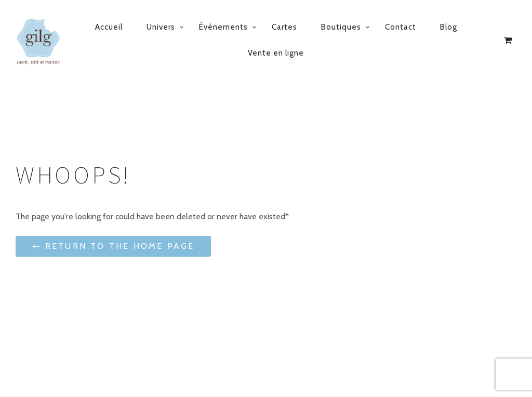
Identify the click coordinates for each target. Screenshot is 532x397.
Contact (401, 27)
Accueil (109, 27)
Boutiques (341, 27)
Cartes (284, 27)
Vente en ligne (276, 53)
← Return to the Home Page (113, 246)
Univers (161, 27)
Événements (223, 27)
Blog (449, 27)
